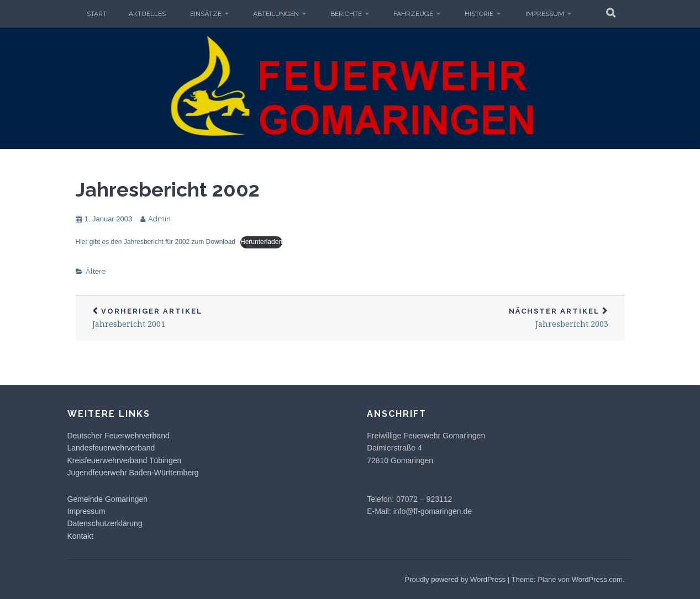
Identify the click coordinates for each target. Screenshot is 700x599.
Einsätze (206, 14)
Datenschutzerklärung (105, 523)
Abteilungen (276, 14)
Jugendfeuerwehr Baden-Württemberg (133, 473)
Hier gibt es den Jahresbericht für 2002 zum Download (156, 242)
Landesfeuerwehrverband (111, 448)
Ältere (96, 271)
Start (97, 14)
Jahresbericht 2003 (488, 318)
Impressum (545, 14)
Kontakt (80, 536)
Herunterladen (261, 242)
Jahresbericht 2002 (168, 189)
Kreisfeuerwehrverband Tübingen (125, 460)
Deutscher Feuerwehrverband (119, 436)
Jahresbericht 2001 (213, 318)
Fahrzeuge (413, 14)
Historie (479, 14)
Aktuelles (147, 14)
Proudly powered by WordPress (456, 579)
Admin (159, 219)
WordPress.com (597, 579)
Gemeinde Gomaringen (108, 499)
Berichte (346, 14)
